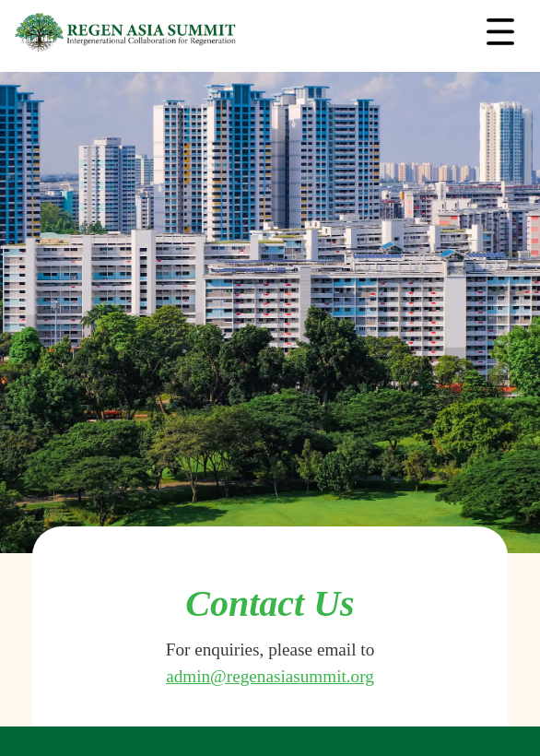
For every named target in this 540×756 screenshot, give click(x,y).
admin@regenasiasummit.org (270, 676)
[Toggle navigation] (500, 32)
